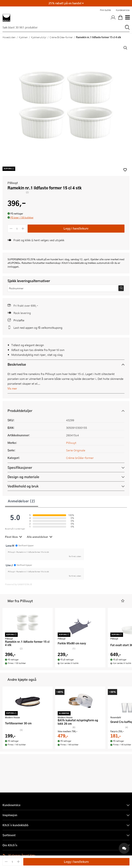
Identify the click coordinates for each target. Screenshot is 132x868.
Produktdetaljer (20, 411)
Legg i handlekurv (76, 228)
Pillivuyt (13, 183)
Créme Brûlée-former (61, 37)
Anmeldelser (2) (22, 501)
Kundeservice (123, 10)
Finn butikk (105, 10)
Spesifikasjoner (20, 467)
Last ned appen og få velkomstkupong (38, 328)
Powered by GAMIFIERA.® (19, 584)
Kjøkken (23, 37)
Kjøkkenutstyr (39, 37)
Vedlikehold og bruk (23, 486)
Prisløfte (19, 320)
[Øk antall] (23, 229)
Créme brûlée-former (80, 458)
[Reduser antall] (11, 229)
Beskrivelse (17, 364)
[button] (21, 218)
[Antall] (17, 229)
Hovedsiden (9, 37)
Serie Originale (76, 450)
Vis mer (12, 388)
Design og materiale (23, 477)
